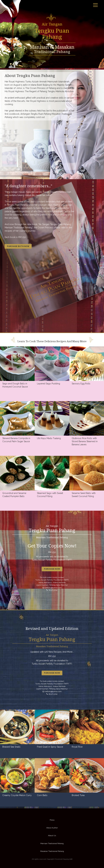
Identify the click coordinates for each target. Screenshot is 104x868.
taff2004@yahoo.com (52, 588)
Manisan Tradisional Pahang (52, 843)
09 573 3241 (52, 590)
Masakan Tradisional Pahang (52, 851)
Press (52, 820)
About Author (52, 828)
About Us (52, 836)
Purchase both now (18, 246)
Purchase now (52, 569)
